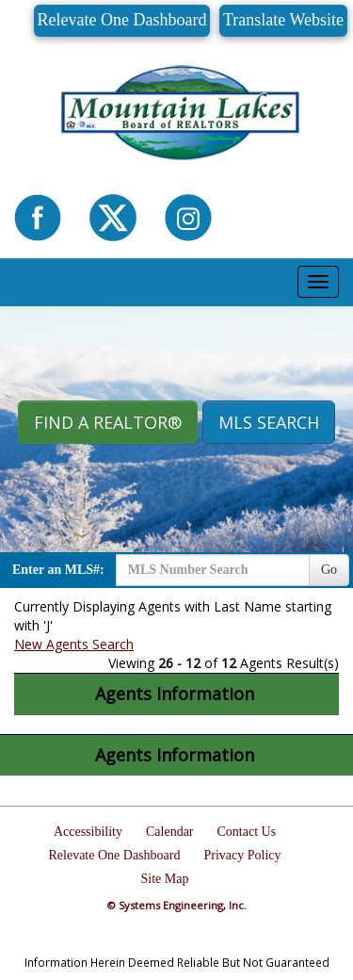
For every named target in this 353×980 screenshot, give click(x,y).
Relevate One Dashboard (122, 20)
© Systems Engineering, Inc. (177, 905)
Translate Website (283, 20)
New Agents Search (74, 644)
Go (329, 570)
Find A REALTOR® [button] (108, 422)
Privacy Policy (242, 855)
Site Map (165, 879)
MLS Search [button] (269, 422)
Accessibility (88, 832)
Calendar (170, 832)
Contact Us (247, 832)
